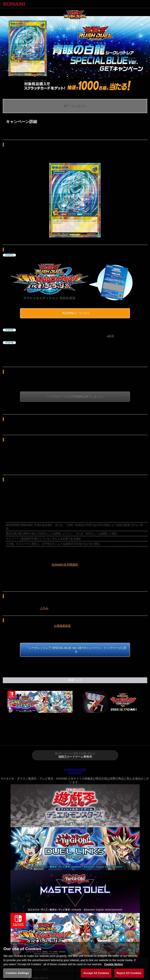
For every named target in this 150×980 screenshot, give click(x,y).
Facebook (73, 770)
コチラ (110, 336)
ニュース (37, 738)
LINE (83, 770)
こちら (44, 608)
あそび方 (88, 738)
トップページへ (130, 4)
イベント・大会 (113, 738)
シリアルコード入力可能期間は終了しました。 (76, 397)
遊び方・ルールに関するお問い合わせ (75, 756)
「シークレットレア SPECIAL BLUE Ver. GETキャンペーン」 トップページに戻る (76, 650)
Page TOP (75, 773)
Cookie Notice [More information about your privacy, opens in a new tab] (114, 967)
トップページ (12, 738)
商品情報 (62, 738)
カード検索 (138, 738)
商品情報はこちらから (76, 313)
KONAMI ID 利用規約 (65, 565)
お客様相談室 (62, 626)
